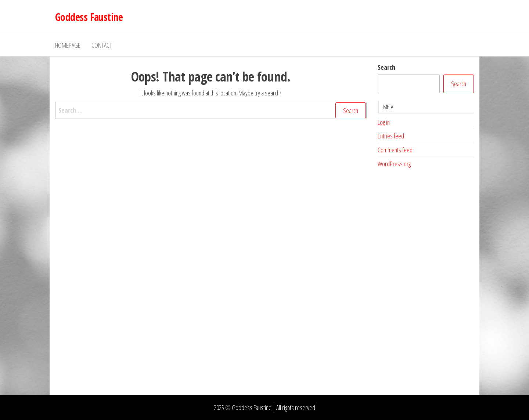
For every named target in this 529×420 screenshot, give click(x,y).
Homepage (68, 45)
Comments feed (395, 150)
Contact (102, 45)
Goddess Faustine (89, 17)
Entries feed (391, 136)
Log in (384, 122)
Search (386, 67)
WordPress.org (394, 164)
